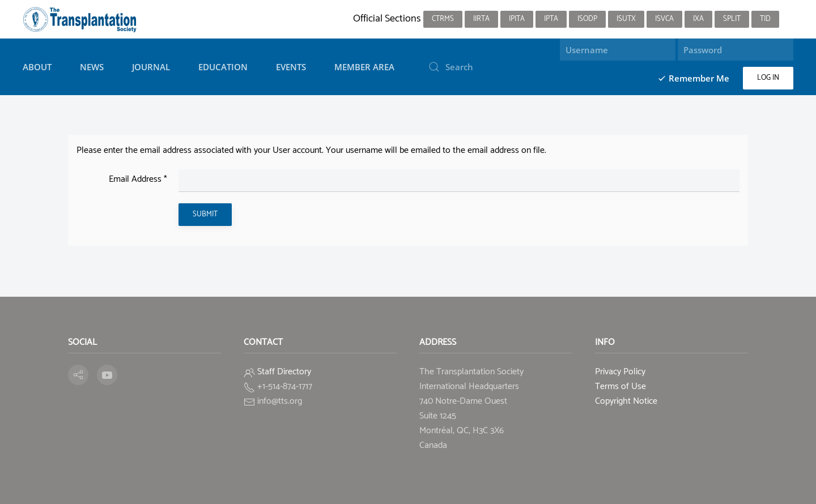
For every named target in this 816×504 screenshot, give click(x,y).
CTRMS (443, 19)
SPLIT (732, 19)
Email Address (138, 179)
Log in (768, 78)
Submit (205, 214)
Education (223, 67)
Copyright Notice (626, 401)
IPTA (551, 19)
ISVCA (664, 19)
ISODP (587, 19)
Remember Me (693, 78)
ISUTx (626, 19)
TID (765, 19)
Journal (151, 67)
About (37, 67)
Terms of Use (620, 386)
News (92, 67)
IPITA (517, 19)
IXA (698, 19)
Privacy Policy (620, 372)
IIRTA (481, 19)
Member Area (364, 67)
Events (291, 67)
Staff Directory (284, 372)
